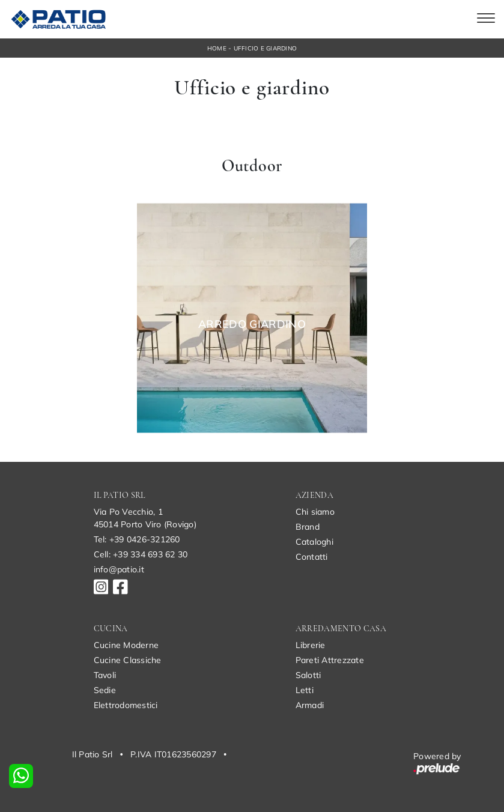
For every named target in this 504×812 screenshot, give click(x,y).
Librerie (311, 645)
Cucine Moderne (126, 645)
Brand (308, 527)
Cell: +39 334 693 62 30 (141, 554)
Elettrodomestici (126, 705)
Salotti (308, 675)
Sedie (105, 690)
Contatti (312, 557)
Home (217, 48)
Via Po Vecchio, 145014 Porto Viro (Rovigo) (145, 518)
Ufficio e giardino (266, 48)
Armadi (310, 705)
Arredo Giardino (252, 324)
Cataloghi (314, 542)
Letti (305, 690)
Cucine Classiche (128, 660)
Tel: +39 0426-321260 (137, 539)
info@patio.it (119, 569)
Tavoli (105, 675)
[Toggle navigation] (486, 19)
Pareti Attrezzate (330, 660)
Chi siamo (315, 512)
